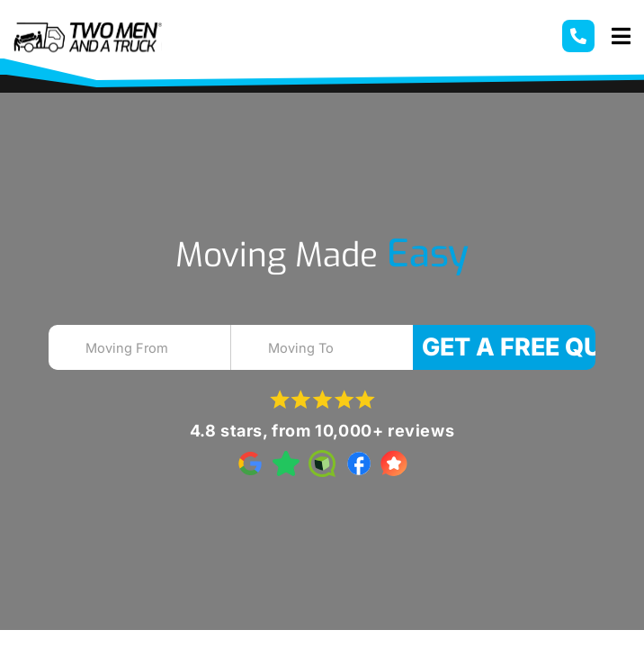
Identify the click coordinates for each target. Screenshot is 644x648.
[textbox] (156, 348)
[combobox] (140, 347)
